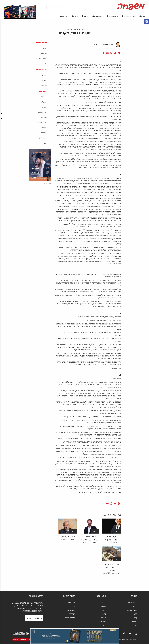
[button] (33, 631)
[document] (74, 322)
